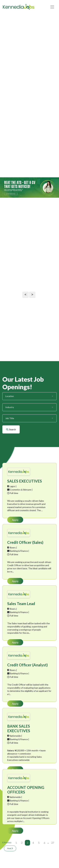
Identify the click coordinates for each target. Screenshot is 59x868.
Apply (15, 520)
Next (10, 848)
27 (53, 843)
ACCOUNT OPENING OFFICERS (26, 790)
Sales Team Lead (21, 604)
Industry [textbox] (10, 407)
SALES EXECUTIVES (25, 481)
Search (11, 429)
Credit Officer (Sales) (25, 542)
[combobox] (29, 396)
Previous (7, 842)
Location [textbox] (10, 396)
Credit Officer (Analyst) (27, 665)
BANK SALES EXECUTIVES (19, 728)
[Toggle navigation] (52, 7)
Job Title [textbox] (10, 418)
